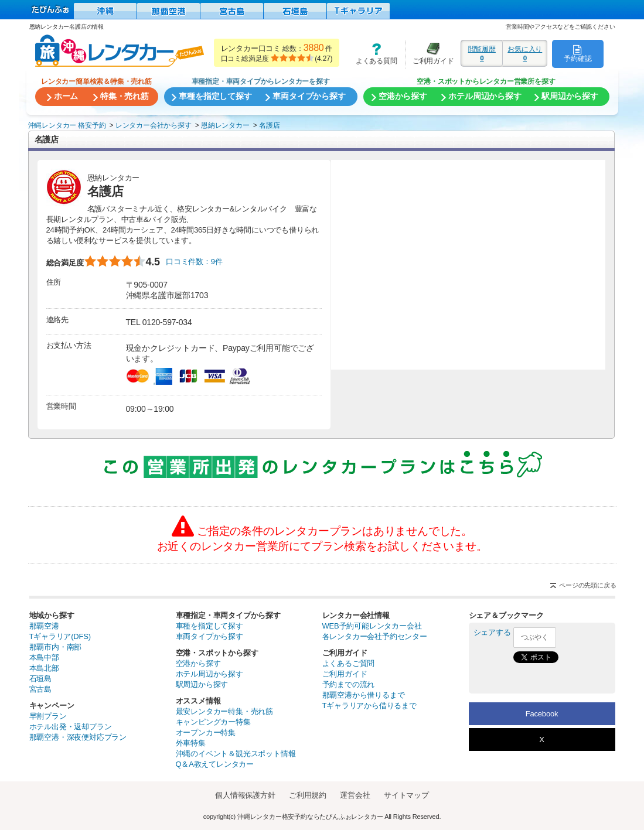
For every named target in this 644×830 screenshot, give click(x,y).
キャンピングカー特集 (213, 722)
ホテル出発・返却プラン (71, 727)
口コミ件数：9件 (194, 262)
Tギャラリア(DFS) (60, 636)
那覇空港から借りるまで (364, 695)
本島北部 (44, 668)
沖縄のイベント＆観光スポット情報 (236, 754)
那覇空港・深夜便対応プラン (78, 737)
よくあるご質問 (349, 663)
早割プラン (48, 716)
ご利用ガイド (430, 54)
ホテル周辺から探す (209, 674)
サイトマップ (406, 795)
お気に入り (525, 53)
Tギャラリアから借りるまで (369, 706)
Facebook (542, 714)
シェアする (492, 632)
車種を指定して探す (209, 626)
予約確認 (577, 53)
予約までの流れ (349, 684)
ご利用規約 (308, 795)
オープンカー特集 (206, 732)
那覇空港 (44, 626)
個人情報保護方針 (245, 795)
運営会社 (355, 795)
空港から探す (198, 663)
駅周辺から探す (202, 684)
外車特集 (191, 743)
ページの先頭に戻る (587, 585)
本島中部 (44, 657)
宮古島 (40, 689)
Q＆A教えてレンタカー (215, 764)
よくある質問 (372, 54)
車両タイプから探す (209, 636)
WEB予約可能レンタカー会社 (372, 626)
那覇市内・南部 (56, 647)
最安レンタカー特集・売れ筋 (224, 711)
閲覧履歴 (482, 53)
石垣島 (40, 679)
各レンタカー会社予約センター (375, 636)
